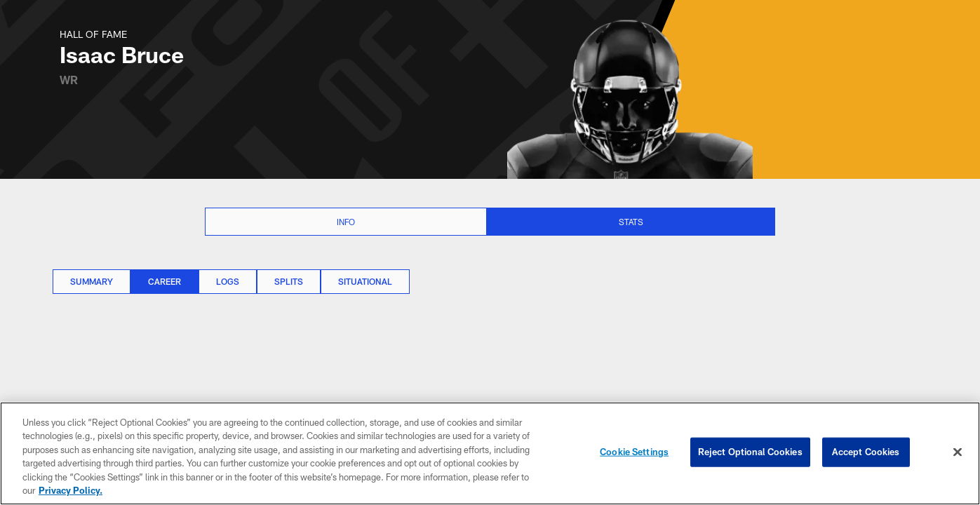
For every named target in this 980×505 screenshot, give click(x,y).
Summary (92, 281)
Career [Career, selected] (165, 281)
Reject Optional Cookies (750, 452)
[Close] (958, 452)
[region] (490, 453)
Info (346, 222)
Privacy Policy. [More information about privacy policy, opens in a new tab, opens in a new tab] (71, 490)
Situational (365, 281)
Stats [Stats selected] (631, 222)
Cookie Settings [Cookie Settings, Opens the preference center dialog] (634, 452)
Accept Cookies (866, 452)
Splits (289, 281)
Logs (228, 281)
